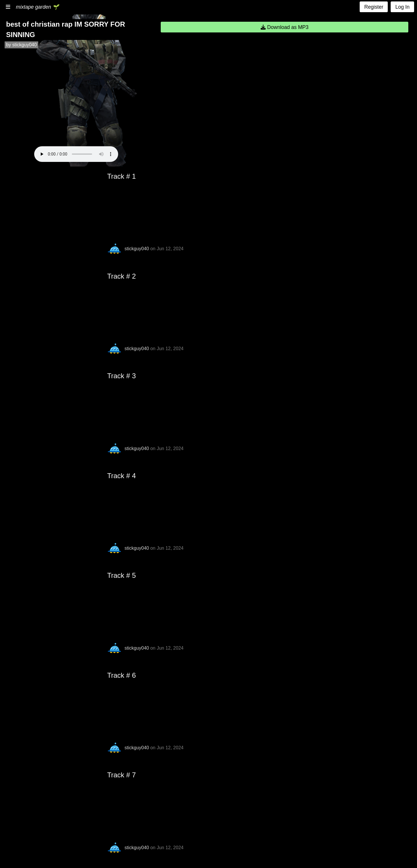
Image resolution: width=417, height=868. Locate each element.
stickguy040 (137, 249)
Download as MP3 (285, 27)
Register (374, 7)
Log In (402, 7)
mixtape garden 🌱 (37, 7)
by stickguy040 (21, 45)
